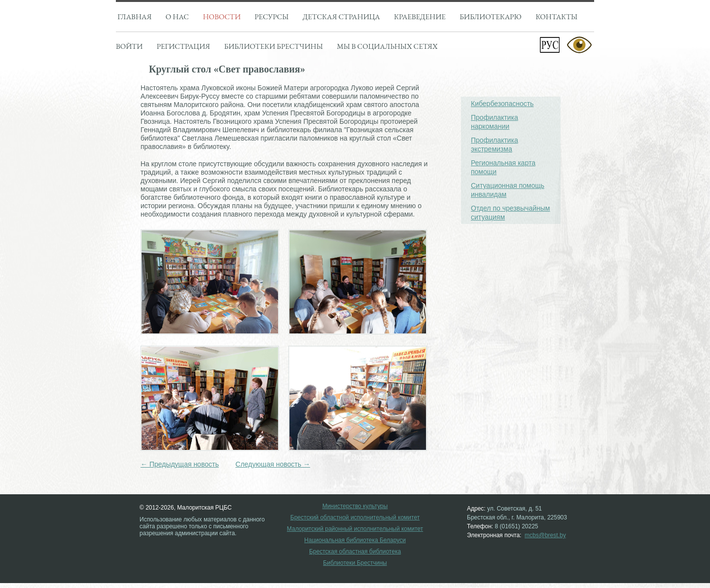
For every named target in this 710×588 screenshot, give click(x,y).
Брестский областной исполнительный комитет (355, 518)
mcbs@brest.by (545, 535)
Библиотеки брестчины (273, 46)
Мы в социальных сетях (387, 46)
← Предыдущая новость (180, 464)
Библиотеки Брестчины (355, 563)
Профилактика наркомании (495, 122)
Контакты (556, 17)
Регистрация (183, 46)
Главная (134, 17)
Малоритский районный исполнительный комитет (355, 529)
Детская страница (341, 17)
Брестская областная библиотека (355, 552)
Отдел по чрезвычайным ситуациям (510, 213)
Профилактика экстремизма (495, 145)
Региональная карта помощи (503, 167)
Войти (129, 46)
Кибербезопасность (502, 104)
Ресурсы (271, 17)
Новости (222, 17)
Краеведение (420, 17)
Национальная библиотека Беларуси (355, 540)
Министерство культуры (355, 506)
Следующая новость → (273, 464)
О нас (177, 17)
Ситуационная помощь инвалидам (508, 190)
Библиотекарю (491, 17)
